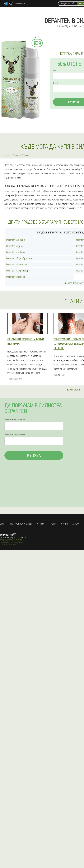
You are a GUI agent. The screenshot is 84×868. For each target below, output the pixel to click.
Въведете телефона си (15, 434)
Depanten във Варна (16, 240)
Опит (2, 524)
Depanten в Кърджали (17, 264)
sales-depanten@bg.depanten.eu (13, 538)
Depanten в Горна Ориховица (20, 258)
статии (64, 524)
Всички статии (74, 390)
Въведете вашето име (15, 419)
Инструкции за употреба (21, 524)
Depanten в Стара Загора (18, 271)
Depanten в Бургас (15, 246)
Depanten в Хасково (16, 277)
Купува (34, 455)
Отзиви (41, 524)
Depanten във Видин (16, 252)
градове (53, 524)
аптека (76, 524)
